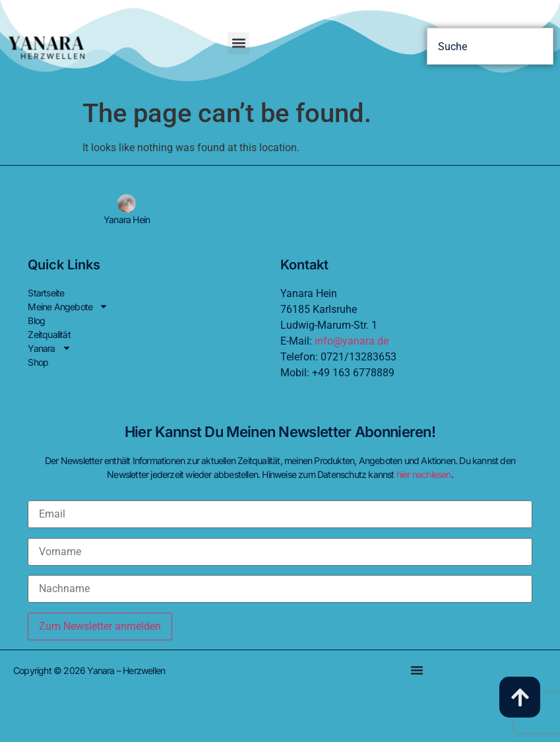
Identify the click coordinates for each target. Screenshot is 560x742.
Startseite (46, 293)
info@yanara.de (352, 341)
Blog (36, 320)
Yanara (49, 348)
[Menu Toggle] (417, 670)
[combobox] (490, 46)
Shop (38, 362)
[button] (238, 43)
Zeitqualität (49, 334)
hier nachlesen (424, 474)
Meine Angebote (68, 307)
